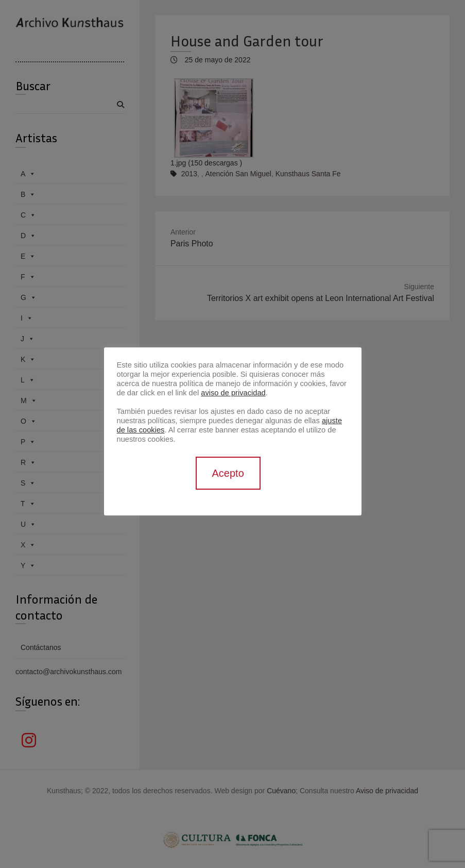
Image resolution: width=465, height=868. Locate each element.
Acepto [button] (228, 473)
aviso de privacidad (233, 393)
